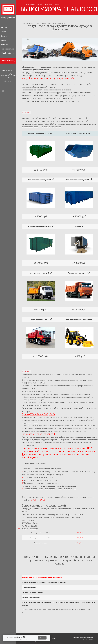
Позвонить (26, 112)
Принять (42, 638)
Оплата (4, 36)
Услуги (4, 32)
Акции (3, 40)
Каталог (4, 27)
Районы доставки (8, 49)
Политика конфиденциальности (83, 637)
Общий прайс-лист (8, 53)
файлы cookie (20, 637)
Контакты (5, 45)
